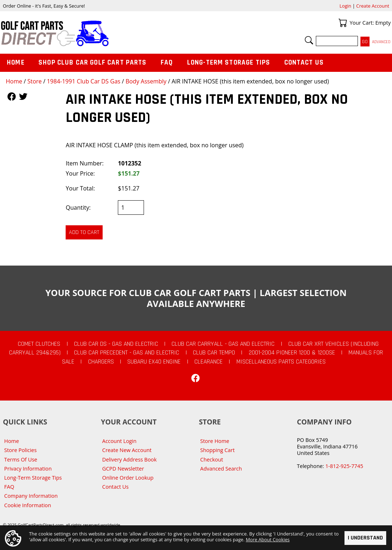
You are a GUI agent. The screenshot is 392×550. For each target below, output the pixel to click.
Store (34, 81)
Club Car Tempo (214, 353)
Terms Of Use (21, 459)
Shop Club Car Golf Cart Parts (92, 63)
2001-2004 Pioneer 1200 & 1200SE (292, 353)
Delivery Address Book (129, 459)
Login (345, 6)
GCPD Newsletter (123, 469)
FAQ (167, 63)
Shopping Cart (217, 450)
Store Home (215, 441)
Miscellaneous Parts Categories (281, 362)
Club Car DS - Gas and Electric (116, 344)
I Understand (365, 538)
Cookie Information (28, 505)
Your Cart (343, 23)
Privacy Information (28, 469)
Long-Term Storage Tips (229, 63)
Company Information (31, 496)
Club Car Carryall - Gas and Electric (223, 344)
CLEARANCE (209, 362)
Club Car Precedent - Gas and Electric (127, 353)
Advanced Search (221, 469)
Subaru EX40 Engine (154, 362)
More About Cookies (268, 539)
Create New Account (127, 450)
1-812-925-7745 (344, 466)
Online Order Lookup (128, 478)
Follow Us (12, 97)
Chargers (101, 362)
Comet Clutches (39, 344)
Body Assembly (146, 81)
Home (14, 81)
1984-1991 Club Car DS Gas (84, 81)
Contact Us (304, 63)
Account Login (119, 441)
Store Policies (20, 450)
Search (309, 40)
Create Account (373, 6)
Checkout (212, 459)
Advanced (381, 42)
